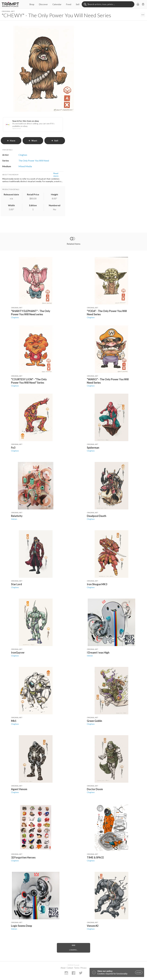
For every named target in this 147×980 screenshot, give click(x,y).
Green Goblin (94, 721)
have (11, 141)
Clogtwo (15, 317)
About (63, 968)
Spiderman (93, 448)
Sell (78, 4)
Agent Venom (19, 789)
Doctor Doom (95, 789)
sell (55, 141)
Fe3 (13, 448)
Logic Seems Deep (22, 926)
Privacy (84, 968)
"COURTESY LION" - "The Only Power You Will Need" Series (29, 381)
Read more (56, 175)
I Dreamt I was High (98, 653)
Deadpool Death (97, 516)
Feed (69, 4)
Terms (77, 968)
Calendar (57, 4)
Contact (70, 968)
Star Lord (17, 584)
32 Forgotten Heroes (23, 857)
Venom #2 (93, 926)
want (33, 141)
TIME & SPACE (95, 857)
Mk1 (14, 721)
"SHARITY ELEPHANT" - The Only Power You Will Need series (31, 313)
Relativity (17, 516)
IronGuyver (18, 653)
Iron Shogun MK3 (97, 584)
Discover (43, 4)
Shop (32, 4)
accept (139, 972)
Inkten (14, 519)
